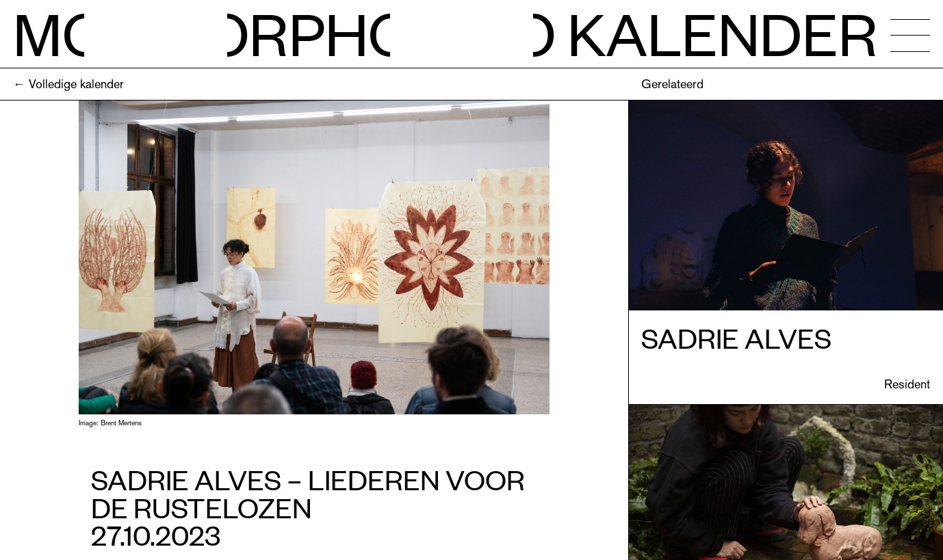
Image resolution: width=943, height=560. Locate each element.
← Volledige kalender (68, 84)
